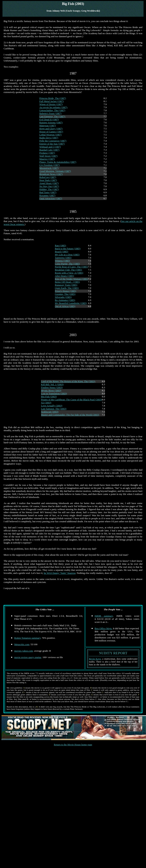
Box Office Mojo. (104, 628)
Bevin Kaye (95, 659)
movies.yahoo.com (24, 651)
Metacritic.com (22, 644)
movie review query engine (28, 657)
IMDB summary (104, 616)
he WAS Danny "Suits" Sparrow (60, 573)
